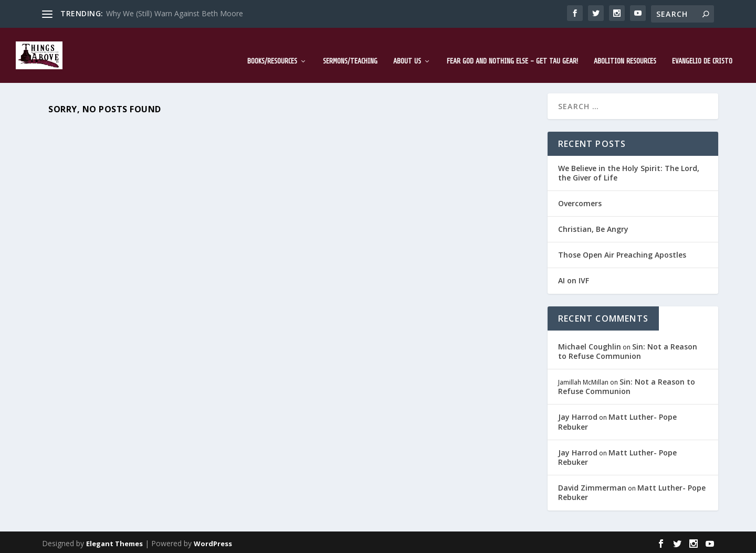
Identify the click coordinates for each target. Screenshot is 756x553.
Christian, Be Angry (593, 227)
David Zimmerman (592, 486)
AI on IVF (574, 278)
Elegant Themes (114, 541)
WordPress (213, 541)
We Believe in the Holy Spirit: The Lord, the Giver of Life (629, 170)
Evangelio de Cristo (702, 48)
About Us (407, 48)
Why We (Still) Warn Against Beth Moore (175, 13)
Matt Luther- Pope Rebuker (617, 419)
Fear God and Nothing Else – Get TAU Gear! (512, 48)
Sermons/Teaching (350, 48)
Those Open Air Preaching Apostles (622, 253)
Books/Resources (272, 48)
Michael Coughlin (590, 344)
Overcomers (580, 201)
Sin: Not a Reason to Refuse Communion (628, 349)
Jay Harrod (578, 415)
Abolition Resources (625, 48)
